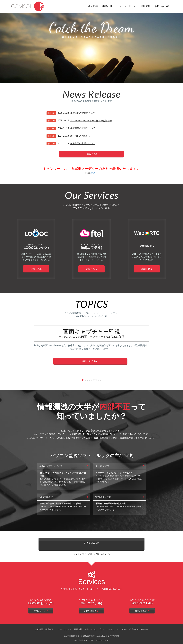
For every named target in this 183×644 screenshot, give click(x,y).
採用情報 (78, 630)
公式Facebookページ (139, 630)
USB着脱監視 (64, 497)
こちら (94, 173)
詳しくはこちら (90, 361)
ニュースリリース (64, 630)
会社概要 (39, 630)
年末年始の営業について (83, 113)
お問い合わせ (91, 544)
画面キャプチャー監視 (64, 466)
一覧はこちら (91, 154)
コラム (124, 630)
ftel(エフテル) (91, 247)
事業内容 (49, 630)
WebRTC (147, 246)
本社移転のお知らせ (80, 136)
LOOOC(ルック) (36, 247)
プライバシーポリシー (109, 630)
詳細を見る (36, 269)
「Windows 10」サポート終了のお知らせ (91, 121)
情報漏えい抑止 (120, 497)
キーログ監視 (120, 466)
